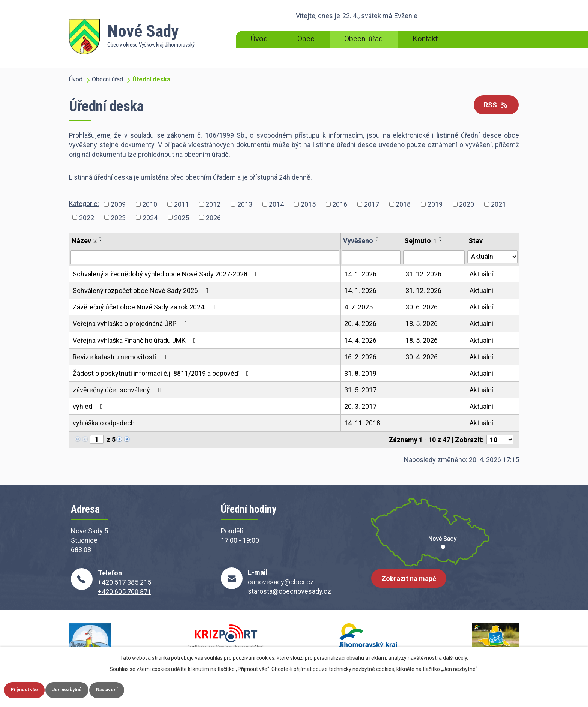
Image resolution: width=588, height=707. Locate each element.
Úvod (259, 39)
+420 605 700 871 (124, 592)
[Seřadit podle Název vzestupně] (101, 237)
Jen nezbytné (84, 689)
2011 (181, 204)
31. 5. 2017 (360, 390)
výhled (89, 406)
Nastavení (134, 689)
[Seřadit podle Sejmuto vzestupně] (441, 237)
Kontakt (425, 39)
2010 (150, 204)
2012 (213, 204)
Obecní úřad (364, 39)
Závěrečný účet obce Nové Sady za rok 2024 (145, 307)
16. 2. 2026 (360, 357)
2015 (308, 204)
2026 (213, 217)
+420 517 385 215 (124, 582)
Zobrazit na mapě (412, 585)
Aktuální (481, 274)
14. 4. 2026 (360, 340)
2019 (435, 204)
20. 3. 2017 (360, 406)
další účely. (455, 656)
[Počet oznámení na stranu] (500, 440)
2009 (118, 204)
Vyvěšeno (358, 241)
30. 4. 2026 (421, 357)
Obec (306, 39)
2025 (181, 217)
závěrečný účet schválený (118, 390)
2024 (150, 217)
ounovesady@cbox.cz (281, 582)
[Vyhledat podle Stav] (492, 257)
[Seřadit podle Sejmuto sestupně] (441, 240)
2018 (403, 204)
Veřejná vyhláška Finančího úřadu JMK (136, 340)
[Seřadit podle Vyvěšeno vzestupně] (377, 237)
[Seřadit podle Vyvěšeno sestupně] (377, 240)
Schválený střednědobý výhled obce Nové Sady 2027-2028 (167, 274)
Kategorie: (84, 203)
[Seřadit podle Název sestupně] (101, 240)
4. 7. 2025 (358, 307)
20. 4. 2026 (360, 323)
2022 (87, 217)
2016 (340, 204)
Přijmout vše (30, 689)
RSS (493, 106)
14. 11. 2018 (362, 423)
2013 (245, 204)
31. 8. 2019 (360, 373)
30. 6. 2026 (421, 307)
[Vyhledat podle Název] (205, 257)
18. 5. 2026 (421, 323)
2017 (372, 204)
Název (84, 241)
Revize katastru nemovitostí (121, 357)
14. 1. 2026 (360, 274)
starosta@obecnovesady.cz (289, 591)
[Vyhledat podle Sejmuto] (434, 257)
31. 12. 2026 (423, 274)
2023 (118, 217)
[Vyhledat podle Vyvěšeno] (371, 257)
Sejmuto (420, 241)
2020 (466, 204)
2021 (498, 204)
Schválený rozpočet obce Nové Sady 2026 (142, 290)
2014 (276, 204)
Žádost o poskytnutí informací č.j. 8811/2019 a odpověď (162, 373)
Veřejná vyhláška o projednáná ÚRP (131, 323)
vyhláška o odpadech (110, 423)
